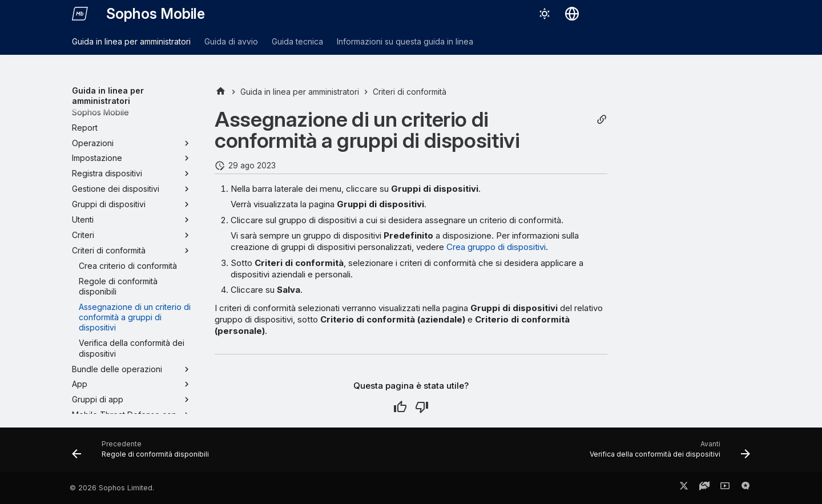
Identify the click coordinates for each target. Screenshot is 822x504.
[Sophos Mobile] (80, 14)
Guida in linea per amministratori (131, 41)
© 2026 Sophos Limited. (112, 488)
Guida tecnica (297, 41)
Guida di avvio (231, 41)
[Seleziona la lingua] (572, 14)
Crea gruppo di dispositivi (496, 247)
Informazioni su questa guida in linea (405, 41)
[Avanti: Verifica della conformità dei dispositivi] (667, 453)
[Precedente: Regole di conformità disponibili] (143, 453)
